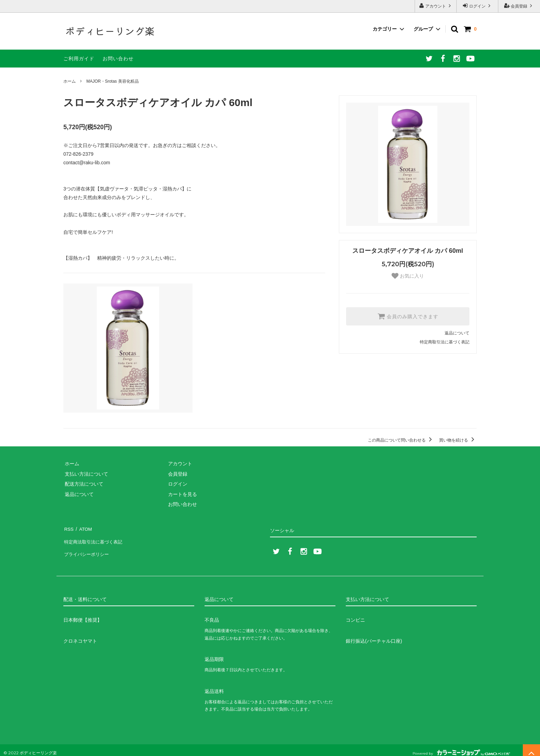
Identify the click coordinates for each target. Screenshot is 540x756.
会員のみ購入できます (408, 316)
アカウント (436, 6)
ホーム (70, 81)
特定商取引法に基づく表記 (445, 342)
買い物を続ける (458, 440)
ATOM (84, 528)
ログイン (477, 6)
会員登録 (519, 6)
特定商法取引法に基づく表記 (95, 538)
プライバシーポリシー (87, 548)
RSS (68, 528)
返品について (457, 333)
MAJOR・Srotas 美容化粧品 (113, 81)
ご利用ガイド (79, 59)
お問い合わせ (118, 59)
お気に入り (408, 276)
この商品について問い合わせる (401, 440)
